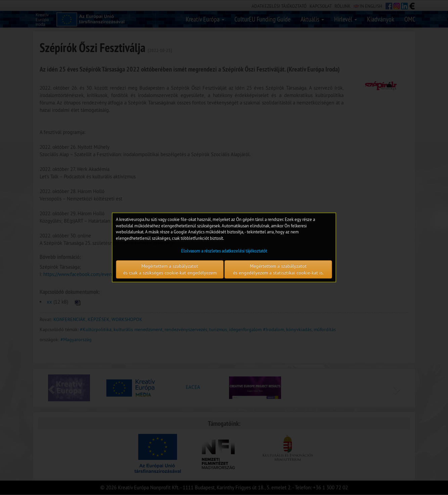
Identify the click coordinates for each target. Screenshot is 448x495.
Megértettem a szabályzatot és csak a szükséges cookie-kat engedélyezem (170, 270)
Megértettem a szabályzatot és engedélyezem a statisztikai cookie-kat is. (278, 270)
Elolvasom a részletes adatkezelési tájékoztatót (224, 251)
